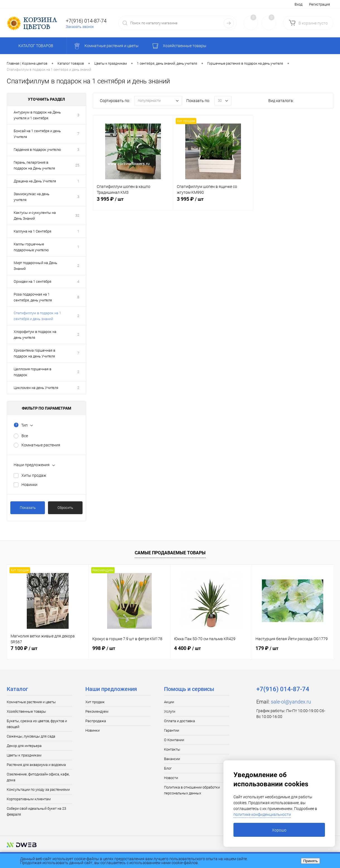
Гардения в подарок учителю (37, 150)
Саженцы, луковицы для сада (31, 736)
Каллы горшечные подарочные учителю (31, 247)
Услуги (170, 711)
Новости (171, 778)
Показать (28, 508)
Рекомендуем (97, 711)
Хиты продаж (34, 475)
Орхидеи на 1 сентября (32, 281)
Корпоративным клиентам (29, 799)
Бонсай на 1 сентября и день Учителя (37, 134)
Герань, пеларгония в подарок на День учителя (34, 165)
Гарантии (172, 730)
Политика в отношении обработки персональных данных (192, 790)
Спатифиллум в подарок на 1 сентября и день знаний (37, 316)
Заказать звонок (80, 27)
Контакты (172, 749)
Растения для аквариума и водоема (36, 765)
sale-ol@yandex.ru (291, 702)
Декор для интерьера (24, 746)
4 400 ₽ (187, 648)
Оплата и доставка (179, 721)
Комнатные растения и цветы (31, 702)
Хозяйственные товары (26, 711)
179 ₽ (267, 648)
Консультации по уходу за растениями (38, 790)
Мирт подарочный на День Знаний (35, 266)
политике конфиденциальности (262, 814)
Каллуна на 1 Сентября (32, 231)
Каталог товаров (35, 46)
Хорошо (279, 830)
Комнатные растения (41, 445)
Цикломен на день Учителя (36, 388)
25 (77, 165)
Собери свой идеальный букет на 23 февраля (36, 811)
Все (25, 436)
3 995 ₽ (133, 202)
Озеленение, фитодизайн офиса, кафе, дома (38, 777)
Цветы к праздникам (24, 755)
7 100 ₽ (24, 648)
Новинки (29, 485)
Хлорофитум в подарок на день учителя (35, 335)
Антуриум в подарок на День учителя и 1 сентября (37, 115)
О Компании (174, 740)
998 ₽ (104, 648)
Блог (168, 768)
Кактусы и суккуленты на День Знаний (35, 216)
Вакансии (172, 759)
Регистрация (319, 4)
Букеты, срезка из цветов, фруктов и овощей (37, 724)
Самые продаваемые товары (170, 553)
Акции (169, 702)
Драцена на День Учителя (35, 181)
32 (77, 215)
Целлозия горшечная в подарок (32, 372)
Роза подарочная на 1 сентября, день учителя (33, 297)
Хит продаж (95, 702)
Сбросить (65, 508)
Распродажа (96, 721)
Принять (310, 861)
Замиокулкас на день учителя (32, 197)
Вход (298, 4)
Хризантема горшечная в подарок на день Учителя (34, 353)
